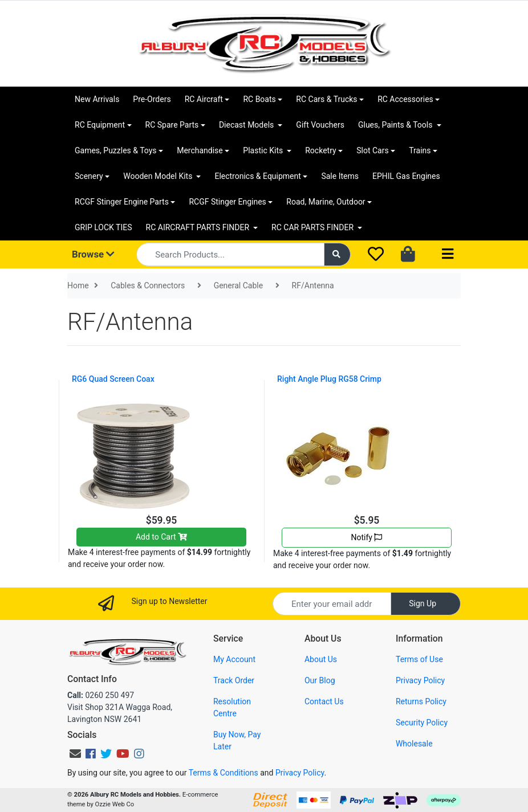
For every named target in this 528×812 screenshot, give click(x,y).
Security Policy (422, 723)
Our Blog (320, 680)
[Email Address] (332, 604)
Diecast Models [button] (247, 125)
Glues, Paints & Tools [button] (396, 125)
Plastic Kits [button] (264, 150)
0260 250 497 (101, 695)
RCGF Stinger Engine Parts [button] (122, 202)
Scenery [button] (89, 176)
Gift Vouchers (320, 125)
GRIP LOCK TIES (103, 227)
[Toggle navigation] (448, 254)
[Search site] (338, 254)
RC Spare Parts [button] (172, 125)
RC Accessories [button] (405, 99)
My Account (234, 659)
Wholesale (414, 744)
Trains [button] (420, 150)
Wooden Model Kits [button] (159, 176)
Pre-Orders (152, 99)
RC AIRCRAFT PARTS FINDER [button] (199, 227)
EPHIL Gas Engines (406, 176)
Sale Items (340, 176)
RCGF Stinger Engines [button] (227, 202)
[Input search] (230, 254)
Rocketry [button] (320, 150)
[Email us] (75, 754)
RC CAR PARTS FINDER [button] (313, 227)
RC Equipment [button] (100, 125)
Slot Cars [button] (372, 150)
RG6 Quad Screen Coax (113, 379)
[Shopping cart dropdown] (409, 255)
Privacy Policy (420, 680)
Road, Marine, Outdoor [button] (326, 202)
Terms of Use (419, 659)
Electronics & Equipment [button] (257, 176)
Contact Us (324, 701)
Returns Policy (421, 701)
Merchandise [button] (200, 150)
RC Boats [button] (259, 99)
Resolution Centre (232, 707)
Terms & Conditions (224, 773)
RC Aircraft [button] (204, 99)
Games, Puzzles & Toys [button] (116, 150)
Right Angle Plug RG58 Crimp (329, 379)
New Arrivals (97, 99)
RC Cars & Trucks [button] (326, 99)
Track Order (234, 680)
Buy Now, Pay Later (237, 740)
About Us (321, 659)
